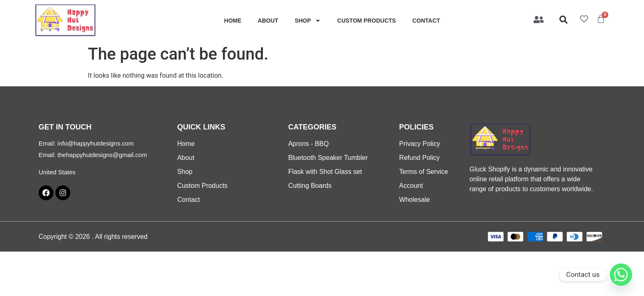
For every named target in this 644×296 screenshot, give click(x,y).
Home (233, 21)
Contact (426, 21)
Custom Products (367, 21)
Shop (308, 21)
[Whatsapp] (621, 275)
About (268, 21)
